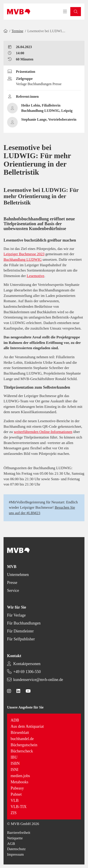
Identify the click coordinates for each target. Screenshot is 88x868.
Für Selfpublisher (21, 639)
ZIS (14, 813)
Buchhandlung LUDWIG (23, 260)
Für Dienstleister (20, 631)
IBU (14, 757)
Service (13, 591)
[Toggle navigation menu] (65, 12)
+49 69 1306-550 (27, 672)
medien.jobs (20, 776)
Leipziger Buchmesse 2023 (24, 254)
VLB (15, 801)
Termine (17, 31)
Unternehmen (18, 575)
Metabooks (19, 782)
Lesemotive (35, 276)
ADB (15, 720)
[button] (76, 12)
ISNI (14, 770)
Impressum (15, 854)
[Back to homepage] (19, 12)
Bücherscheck (22, 751)
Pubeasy (17, 788)
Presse (12, 583)
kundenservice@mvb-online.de (38, 680)
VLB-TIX (19, 807)
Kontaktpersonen (27, 664)
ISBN (15, 763)
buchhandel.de (22, 739)
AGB (11, 844)
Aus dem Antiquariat (27, 726)
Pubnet (16, 794)
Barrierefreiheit (19, 833)
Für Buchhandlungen (24, 623)
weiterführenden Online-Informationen (43, 432)
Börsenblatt (20, 733)
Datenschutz (16, 849)
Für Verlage (16, 615)
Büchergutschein (24, 745)
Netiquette (15, 838)
